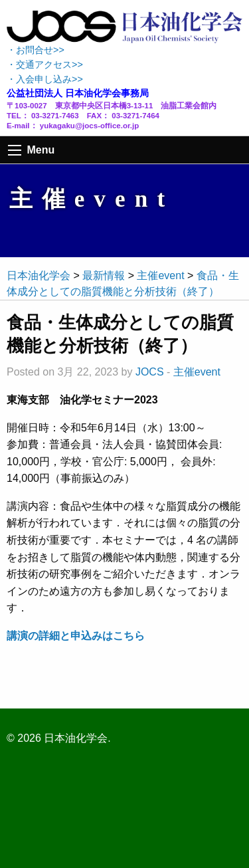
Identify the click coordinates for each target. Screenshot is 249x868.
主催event (197, 372)
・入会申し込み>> (45, 79)
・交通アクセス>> (45, 64)
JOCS (150, 372)
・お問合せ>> (36, 50)
